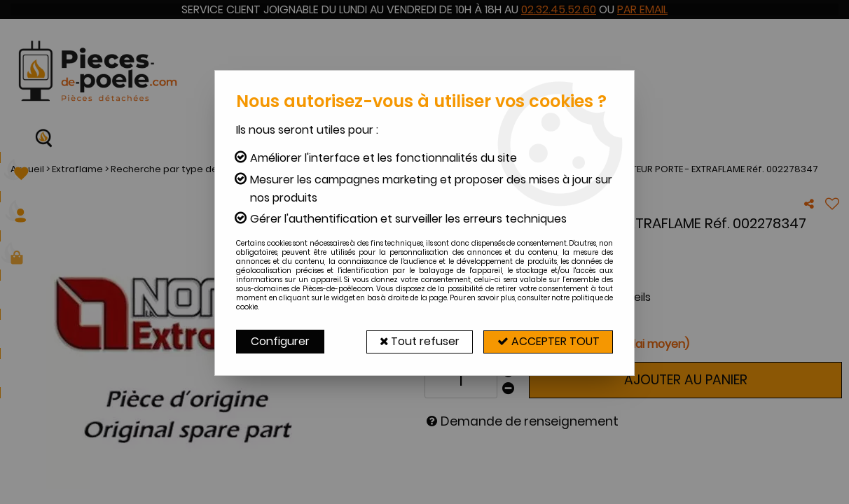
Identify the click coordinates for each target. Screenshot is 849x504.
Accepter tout (547, 341)
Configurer (280, 341)
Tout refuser (416, 341)
